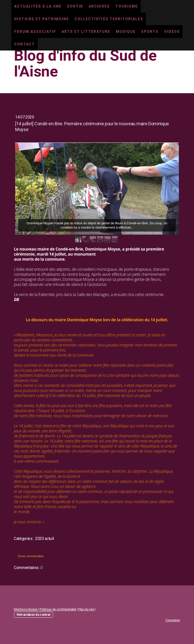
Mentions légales (26, 609)
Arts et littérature (86, 32)
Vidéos (172, 32)
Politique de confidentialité (58, 609)
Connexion (173, 620)
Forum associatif (35, 32)
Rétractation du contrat (33, 615)
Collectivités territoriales (109, 19)
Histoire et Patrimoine (42, 19)
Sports (150, 32)
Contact (25, 44)
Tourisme (127, 6)
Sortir (75, 6)
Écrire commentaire (31, 556)
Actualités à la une (38, 6)
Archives (99, 6)
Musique (126, 32)
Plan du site (86, 609)
